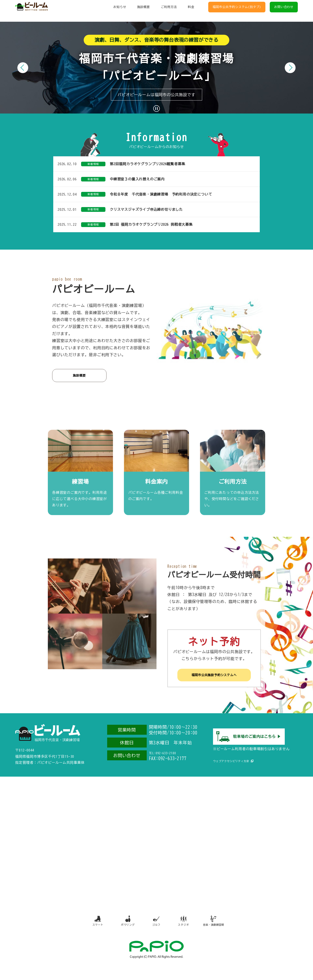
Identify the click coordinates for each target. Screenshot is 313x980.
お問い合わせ (284, 11)
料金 (191, 11)
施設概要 (144, 11)
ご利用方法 (169, 11)
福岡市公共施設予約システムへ (214, 680)
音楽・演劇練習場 (219, 931)
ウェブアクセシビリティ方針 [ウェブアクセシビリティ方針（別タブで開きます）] (234, 763)
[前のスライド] (23, 68)
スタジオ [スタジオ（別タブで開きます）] (186, 931)
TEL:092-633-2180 (168, 759)
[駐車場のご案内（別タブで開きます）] (249, 746)
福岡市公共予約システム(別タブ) (237, 11)
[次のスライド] (290, 68)
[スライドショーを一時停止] (156, 109)
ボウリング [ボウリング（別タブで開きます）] (124, 931)
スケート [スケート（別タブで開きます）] (92, 931)
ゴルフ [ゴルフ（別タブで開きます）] (156, 931)
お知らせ (120, 11)
